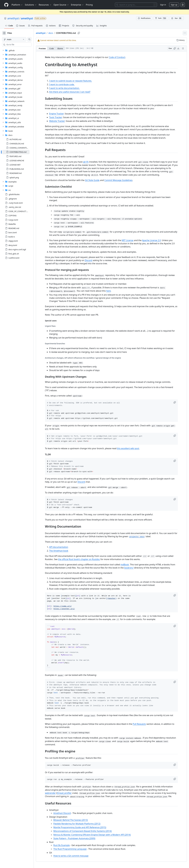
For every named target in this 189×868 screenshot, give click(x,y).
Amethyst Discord (66, 813)
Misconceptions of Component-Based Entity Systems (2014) (87, 831)
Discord (93, 260)
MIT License (132, 240)
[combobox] (22, 45)
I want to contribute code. (66, 84)
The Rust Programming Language (74, 849)
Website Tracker (61, 121)
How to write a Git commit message (75, 856)
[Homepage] (6, 5)
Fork (161, 18)
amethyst (13, 18)
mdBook (129, 565)
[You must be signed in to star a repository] (177, 18)
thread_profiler (69, 793)
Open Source (61, 5)
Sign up (174, 5)
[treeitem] (20, 152)
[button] (179, 402)
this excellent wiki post (132, 448)
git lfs (90, 162)
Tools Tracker (60, 117)
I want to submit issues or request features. (75, 81)
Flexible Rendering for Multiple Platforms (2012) (81, 824)
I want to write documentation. (69, 88)
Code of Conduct (121, 57)
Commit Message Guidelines (123, 180)
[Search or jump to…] (136, 5)
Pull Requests (144, 724)
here (113, 291)
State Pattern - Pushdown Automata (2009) (79, 838)
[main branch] (18, 39)
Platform (17, 5)
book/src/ (133, 568)
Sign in (163, 5)
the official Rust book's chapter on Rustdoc (83, 559)
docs (59, 33)
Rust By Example (66, 845)
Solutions (31, 5)
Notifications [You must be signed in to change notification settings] (144, 18)
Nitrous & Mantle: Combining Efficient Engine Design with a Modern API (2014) (96, 835)
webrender (55, 793)
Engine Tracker (61, 114)
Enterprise (77, 5)
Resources (45, 5)
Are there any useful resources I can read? (74, 92)
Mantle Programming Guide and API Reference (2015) (84, 827)
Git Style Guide (96, 180)
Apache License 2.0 (156, 240)
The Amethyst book (63, 551)
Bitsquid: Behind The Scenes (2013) (75, 820)
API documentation (63, 547)
